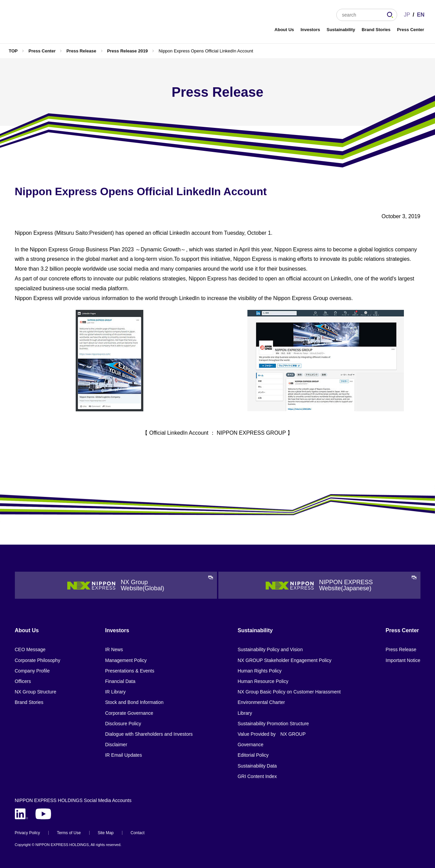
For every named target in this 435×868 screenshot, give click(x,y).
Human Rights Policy (260, 671)
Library (245, 713)
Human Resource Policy (263, 681)
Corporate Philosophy (38, 660)
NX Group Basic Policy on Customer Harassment (289, 692)
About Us (284, 30)
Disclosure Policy (123, 724)
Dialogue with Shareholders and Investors (149, 734)
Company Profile (32, 671)
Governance (250, 745)
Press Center (411, 30)
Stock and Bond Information (134, 702)
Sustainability (341, 30)
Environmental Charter (261, 702)
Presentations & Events (130, 671)
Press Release (81, 51)
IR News (114, 649)
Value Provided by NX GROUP (272, 734)
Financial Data (120, 681)
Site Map (106, 833)
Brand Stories (376, 30)
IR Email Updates (124, 755)
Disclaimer (116, 745)
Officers (23, 681)
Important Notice (403, 660)
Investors (310, 30)
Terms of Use (69, 833)
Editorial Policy (253, 755)
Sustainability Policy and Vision (270, 649)
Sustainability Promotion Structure (273, 724)
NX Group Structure (36, 692)
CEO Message (30, 649)
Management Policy (126, 660)
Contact (137, 833)
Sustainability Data (257, 766)
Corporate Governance (129, 713)
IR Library (115, 692)
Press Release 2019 (128, 51)
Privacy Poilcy (28, 833)
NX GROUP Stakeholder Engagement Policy (285, 660)
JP (407, 15)
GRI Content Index (257, 776)
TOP (13, 51)
